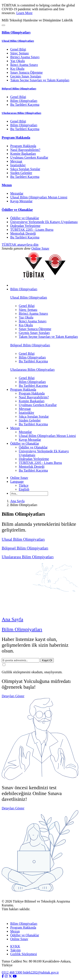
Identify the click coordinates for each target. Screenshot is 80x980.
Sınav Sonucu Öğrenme (26, 72)
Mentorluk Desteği (23, 233)
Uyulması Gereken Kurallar (29, 157)
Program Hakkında (23, 146)
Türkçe (24, 485)
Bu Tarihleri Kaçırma (25, 105)
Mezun (15, 931)
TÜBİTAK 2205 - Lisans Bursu (32, 230)
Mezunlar (17, 193)
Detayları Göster (13, 696)
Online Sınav (40, 248)
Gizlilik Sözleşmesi (24, 954)
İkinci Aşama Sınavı (24, 65)
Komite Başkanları (23, 154)
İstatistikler (18, 165)
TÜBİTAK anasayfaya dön (20, 245)
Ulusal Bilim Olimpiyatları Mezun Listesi (39, 197)
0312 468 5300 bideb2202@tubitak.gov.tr (30, 972)
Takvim (15, 950)
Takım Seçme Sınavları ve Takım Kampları (40, 80)
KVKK (15, 946)
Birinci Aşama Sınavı (25, 57)
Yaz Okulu (17, 61)
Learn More (24, 13)
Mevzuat (16, 161)
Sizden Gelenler (21, 173)
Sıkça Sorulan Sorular (25, 169)
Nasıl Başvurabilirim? (25, 150)
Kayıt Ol (47, 660)
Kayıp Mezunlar (21, 201)
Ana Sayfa (17, 501)
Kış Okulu (17, 69)
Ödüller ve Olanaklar (25, 218)
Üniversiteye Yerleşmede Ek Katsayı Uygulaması (44, 222)
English (24, 489)
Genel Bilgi (18, 49)
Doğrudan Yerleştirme (25, 226)
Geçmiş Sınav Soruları (26, 76)
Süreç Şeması (20, 53)
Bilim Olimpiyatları (24, 101)
